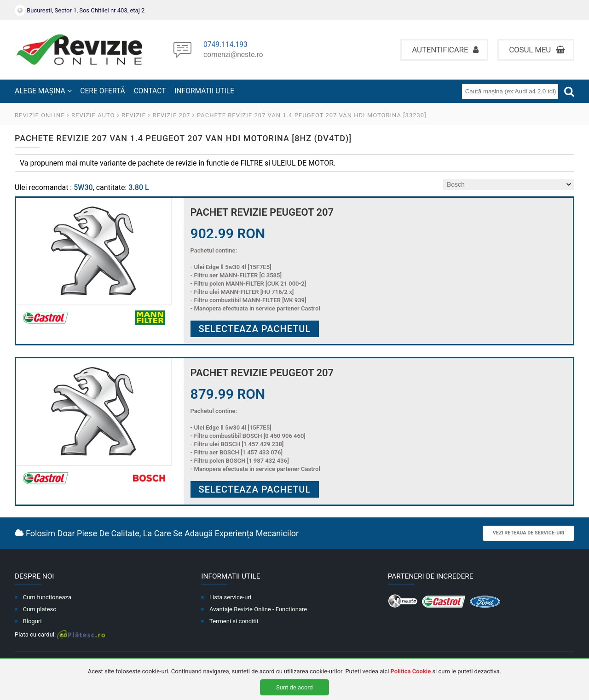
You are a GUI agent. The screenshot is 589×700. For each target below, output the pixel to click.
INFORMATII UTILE (204, 91)
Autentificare (445, 50)
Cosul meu (537, 50)
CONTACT (150, 91)
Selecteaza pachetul (255, 329)
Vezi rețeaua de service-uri (529, 533)
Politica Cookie (411, 671)
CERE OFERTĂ (102, 91)
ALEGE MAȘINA (43, 91)
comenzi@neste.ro (233, 55)
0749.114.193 (225, 45)
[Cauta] (569, 91)
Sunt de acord (294, 687)
